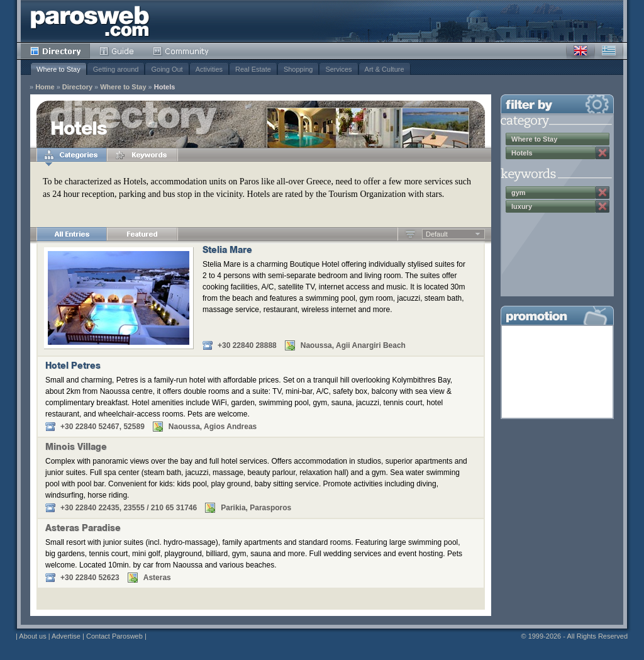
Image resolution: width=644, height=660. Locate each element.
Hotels (165, 87)
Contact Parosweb (114, 636)
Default (437, 234)
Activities (209, 69)
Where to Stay (58, 69)
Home (45, 87)
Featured (142, 234)
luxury (522, 206)
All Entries (72, 234)
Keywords (142, 155)
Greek (609, 51)
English (580, 51)
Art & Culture (385, 69)
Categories (72, 155)
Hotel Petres (73, 367)
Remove (602, 153)
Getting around (116, 69)
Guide (117, 51)
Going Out (167, 69)
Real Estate (253, 69)
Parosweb (90, 21)
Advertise (66, 636)
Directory (55, 51)
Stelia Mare (227, 251)
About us (32, 636)
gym (519, 193)
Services (338, 69)
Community (181, 51)
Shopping (298, 69)
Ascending (410, 234)
